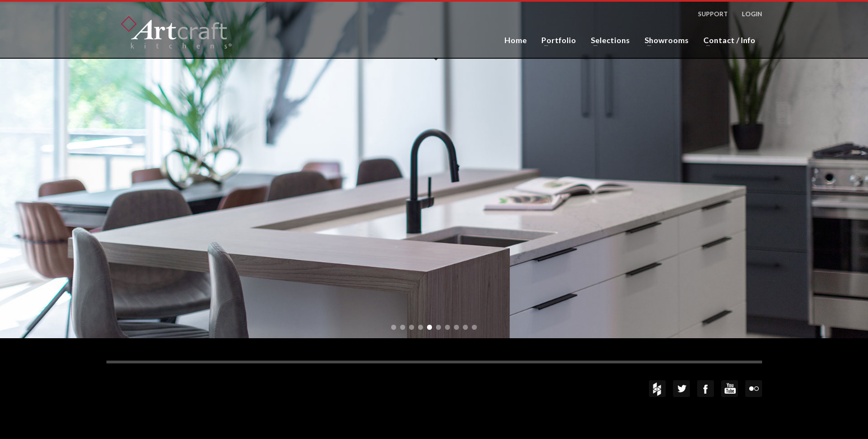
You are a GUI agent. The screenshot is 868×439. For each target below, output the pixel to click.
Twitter (681, 389)
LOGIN (752, 14)
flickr (754, 389)
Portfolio (555, 40)
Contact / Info (726, 40)
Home (516, 40)
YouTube (730, 389)
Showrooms (663, 40)
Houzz (657, 389)
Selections (607, 40)
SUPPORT (713, 14)
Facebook (705, 389)
